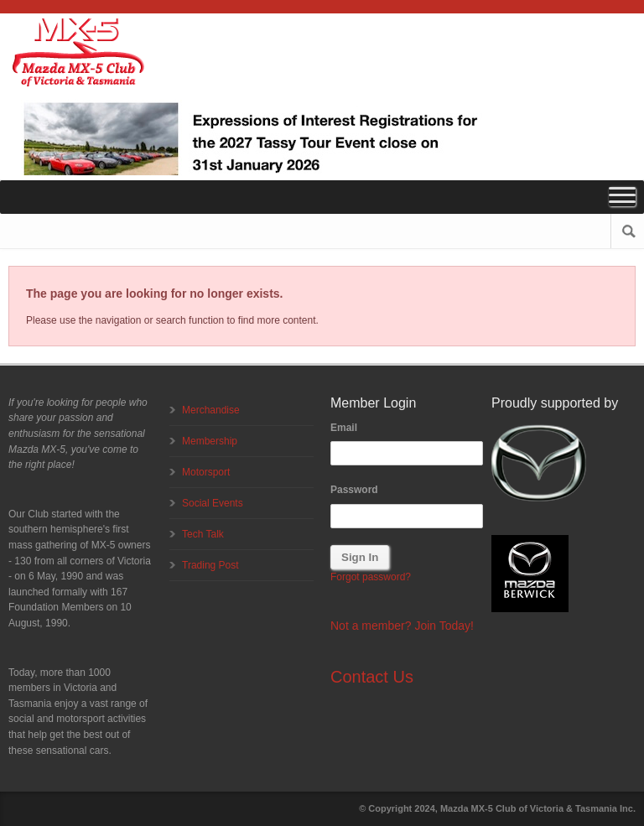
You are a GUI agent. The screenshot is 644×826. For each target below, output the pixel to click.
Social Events (213, 503)
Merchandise (211, 410)
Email (344, 428)
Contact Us (372, 677)
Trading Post (210, 565)
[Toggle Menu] (622, 197)
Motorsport (206, 472)
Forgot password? (371, 577)
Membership (210, 441)
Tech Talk (203, 534)
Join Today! (444, 626)
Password (354, 490)
